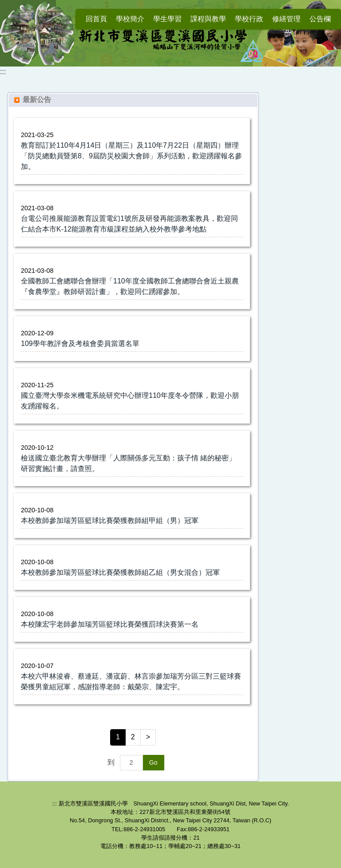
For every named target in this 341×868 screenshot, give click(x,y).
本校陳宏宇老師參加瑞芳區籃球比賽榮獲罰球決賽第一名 (110, 624)
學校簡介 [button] (130, 19)
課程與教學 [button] (208, 19)
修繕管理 (286, 19)
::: (3, 72)
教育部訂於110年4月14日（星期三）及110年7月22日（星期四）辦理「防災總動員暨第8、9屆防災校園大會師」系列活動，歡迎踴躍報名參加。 (131, 156)
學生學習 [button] (167, 19)
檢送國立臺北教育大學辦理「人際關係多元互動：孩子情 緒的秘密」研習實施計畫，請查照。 (128, 463)
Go (153, 762)
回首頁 (96, 19)
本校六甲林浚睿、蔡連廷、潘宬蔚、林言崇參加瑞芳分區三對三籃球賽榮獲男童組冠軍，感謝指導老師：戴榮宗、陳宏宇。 (131, 681)
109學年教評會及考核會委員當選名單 (80, 344)
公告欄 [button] (320, 19)
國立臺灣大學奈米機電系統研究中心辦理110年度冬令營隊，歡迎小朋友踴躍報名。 (130, 401)
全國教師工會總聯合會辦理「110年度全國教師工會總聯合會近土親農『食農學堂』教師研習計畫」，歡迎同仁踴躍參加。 (130, 286)
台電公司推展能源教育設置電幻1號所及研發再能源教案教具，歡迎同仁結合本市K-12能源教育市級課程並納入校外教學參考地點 (129, 224)
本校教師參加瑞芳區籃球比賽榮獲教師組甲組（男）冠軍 (110, 520)
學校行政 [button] (249, 19)
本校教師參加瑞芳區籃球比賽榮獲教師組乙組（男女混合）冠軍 (120, 572)
